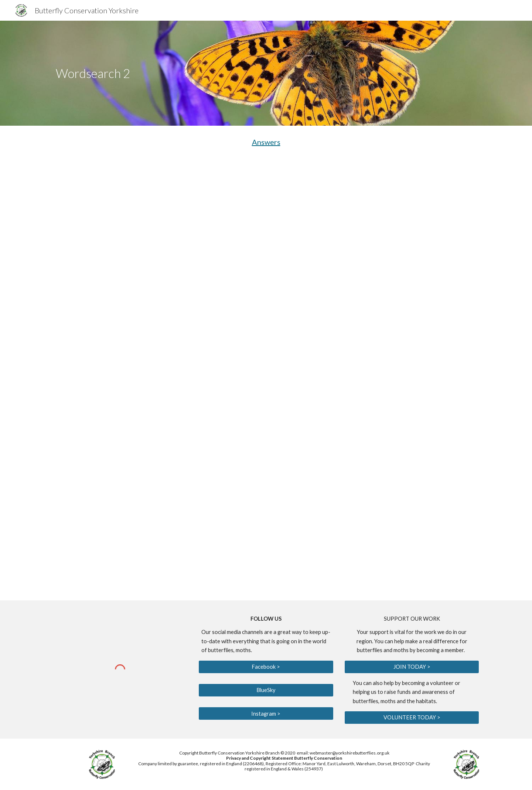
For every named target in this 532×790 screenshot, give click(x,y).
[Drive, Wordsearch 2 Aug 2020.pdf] (266, 379)
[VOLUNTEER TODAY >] (412, 718)
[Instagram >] (266, 713)
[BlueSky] (266, 690)
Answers (266, 142)
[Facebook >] (266, 667)
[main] (193, 73)
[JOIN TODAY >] (412, 667)
